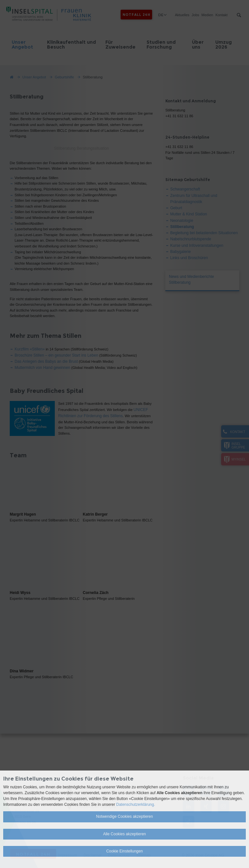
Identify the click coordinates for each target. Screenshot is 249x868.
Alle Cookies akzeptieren (124, 834)
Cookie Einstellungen (125, 851)
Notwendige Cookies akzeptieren (124, 817)
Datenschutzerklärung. (136, 805)
